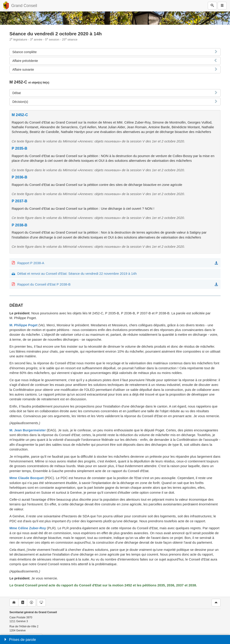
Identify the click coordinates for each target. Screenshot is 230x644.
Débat (17, 93)
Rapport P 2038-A (31, 263)
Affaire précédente (25, 61)
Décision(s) (20, 102)
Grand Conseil (24, 6)
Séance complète (24, 52)
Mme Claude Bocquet (27, 478)
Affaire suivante (23, 70)
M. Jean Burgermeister (28, 430)
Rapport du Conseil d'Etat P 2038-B (44, 284)
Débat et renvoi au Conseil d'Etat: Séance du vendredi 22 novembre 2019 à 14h (77, 274)
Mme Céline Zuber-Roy (28, 528)
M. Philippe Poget (23, 325)
